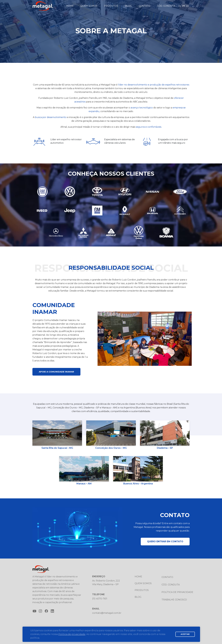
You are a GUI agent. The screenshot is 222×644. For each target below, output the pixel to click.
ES (188, 6)
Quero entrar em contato (165, 541)
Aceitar (185, 634)
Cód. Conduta (166, 6)
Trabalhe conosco (174, 600)
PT (184, 6)
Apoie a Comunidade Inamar (56, 372)
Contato (144, 6)
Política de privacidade (177, 592)
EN (180, 6)
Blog (128, 6)
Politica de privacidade (72, 634)
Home (70, 6)
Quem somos (89, 6)
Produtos (111, 6)
